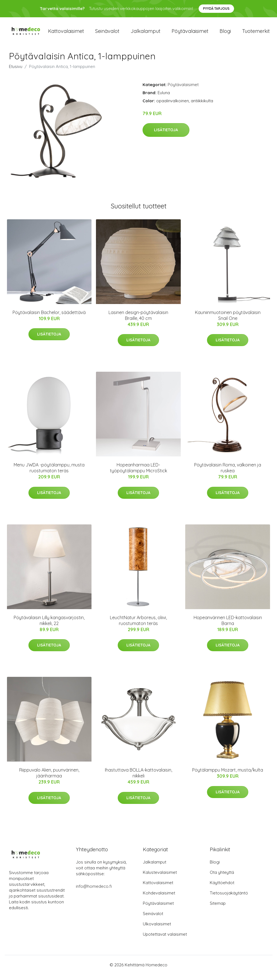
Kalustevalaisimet (160, 878)
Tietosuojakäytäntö (229, 898)
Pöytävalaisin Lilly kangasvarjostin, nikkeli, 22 (49, 626)
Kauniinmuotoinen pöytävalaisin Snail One (228, 321)
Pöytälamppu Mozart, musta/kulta (228, 775)
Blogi (225, 34)
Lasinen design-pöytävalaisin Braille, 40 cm (138, 321)
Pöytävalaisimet (190, 34)
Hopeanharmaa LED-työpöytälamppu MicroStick (138, 473)
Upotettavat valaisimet (165, 940)
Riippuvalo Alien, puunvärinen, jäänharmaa (49, 778)
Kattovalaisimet (66, 34)
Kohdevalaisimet (159, 898)
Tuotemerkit (256, 34)
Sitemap (218, 909)
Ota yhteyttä (222, 878)
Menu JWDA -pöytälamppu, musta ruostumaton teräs (49, 473)
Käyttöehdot (222, 888)
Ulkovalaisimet (157, 929)
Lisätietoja (166, 135)
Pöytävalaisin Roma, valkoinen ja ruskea (228, 473)
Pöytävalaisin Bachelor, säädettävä (49, 318)
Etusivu (16, 72)
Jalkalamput (145, 34)
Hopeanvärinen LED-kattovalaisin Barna (228, 626)
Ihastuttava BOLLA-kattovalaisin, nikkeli (138, 778)
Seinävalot (107, 34)
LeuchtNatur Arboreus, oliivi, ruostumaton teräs (138, 626)
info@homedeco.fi (94, 892)
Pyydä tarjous (216, 8)
